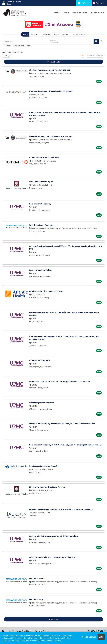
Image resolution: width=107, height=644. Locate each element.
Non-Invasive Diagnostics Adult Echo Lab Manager (51, 91)
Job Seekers (84, 3)
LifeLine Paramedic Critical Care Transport (48, 487)
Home (57, 12)
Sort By (6, 56)
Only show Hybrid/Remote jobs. (19, 45)
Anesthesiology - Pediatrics (41, 225)
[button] (101, 41)
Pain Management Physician (41, 403)
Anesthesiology (36, 578)
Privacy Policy (42, 631)
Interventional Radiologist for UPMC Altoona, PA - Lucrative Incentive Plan (62, 424)
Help (6, 631)
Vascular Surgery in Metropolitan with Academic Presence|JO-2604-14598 (61, 509)
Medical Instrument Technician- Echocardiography (51, 136)
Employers (99, 3)
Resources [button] (97, 12)
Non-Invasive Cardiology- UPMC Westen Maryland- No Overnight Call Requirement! (66, 445)
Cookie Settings (89, 637)
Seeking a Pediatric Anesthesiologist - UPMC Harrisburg (54, 536)
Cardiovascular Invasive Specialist (44, 466)
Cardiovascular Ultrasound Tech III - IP (46, 291)
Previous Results (54, 62)
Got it (101, 637)
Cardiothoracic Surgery (39, 360)
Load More (53, 619)
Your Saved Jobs (78, 34)
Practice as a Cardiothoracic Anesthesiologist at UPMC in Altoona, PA (60, 381)
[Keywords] (26, 41)
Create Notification (95, 56)
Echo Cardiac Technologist (41, 182)
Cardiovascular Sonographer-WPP (44, 157)
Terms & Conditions (22, 631)
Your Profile (80, 12)
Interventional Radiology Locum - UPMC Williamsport (53, 557)
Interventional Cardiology (41, 270)
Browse (34, 34)
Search (25, 34)
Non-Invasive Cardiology (40, 204)
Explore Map (46, 34)
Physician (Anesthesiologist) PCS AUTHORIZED (50, 70)
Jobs (66, 12)
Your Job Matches (61, 34)
